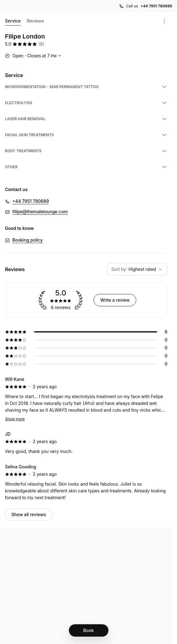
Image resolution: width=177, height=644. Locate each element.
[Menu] (164, 21)
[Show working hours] (34, 56)
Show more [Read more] (15, 419)
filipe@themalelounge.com (40, 212)
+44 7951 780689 (31, 201)
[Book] (89, 630)
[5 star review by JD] (86, 443)
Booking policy (27, 240)
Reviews (36, 21)
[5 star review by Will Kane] (86, 399)
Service (13, 22)
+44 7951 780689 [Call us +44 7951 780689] (156, 6)
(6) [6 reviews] (41, 44)
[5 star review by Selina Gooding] (86, 482)
